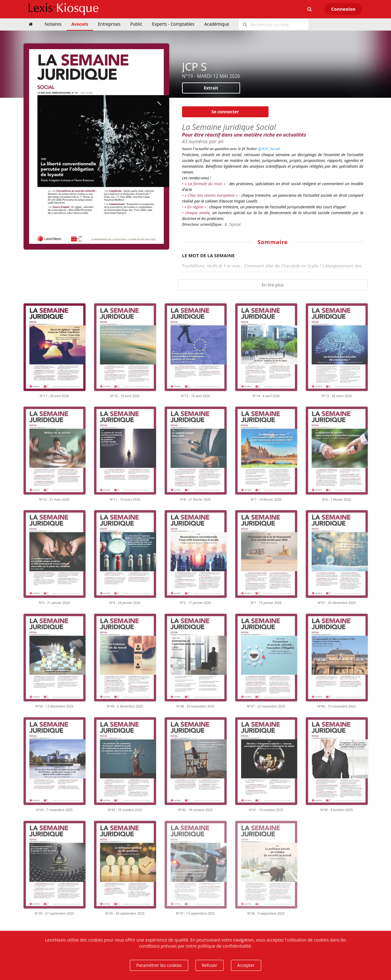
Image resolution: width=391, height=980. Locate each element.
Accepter (246, 965)
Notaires (53, 24)
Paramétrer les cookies (159, 965)
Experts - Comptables (173, 24)
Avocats (80, 24)
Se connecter (225, 112)
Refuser (210, 965)
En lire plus (273, 285)
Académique (217, 24)
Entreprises (109, 24)
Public (136, 24)
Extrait (211, 88)
